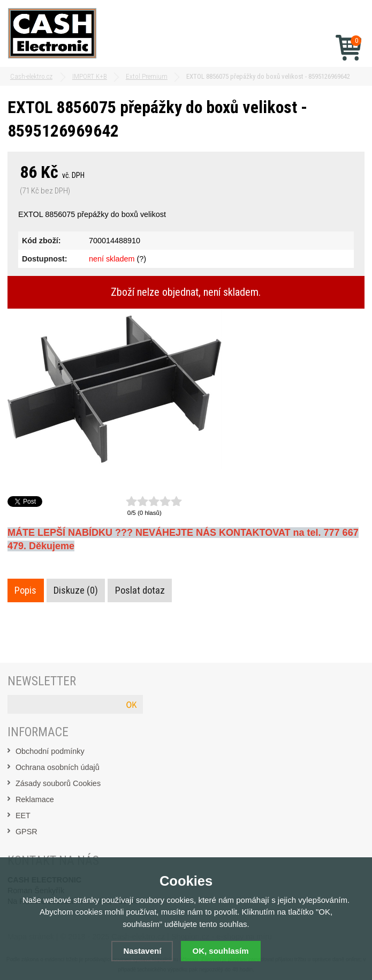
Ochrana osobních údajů (58, 767)
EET (23, 816)
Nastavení (142, 951)
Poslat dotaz (140, 590)
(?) (141, 259)
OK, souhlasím (221, 951)
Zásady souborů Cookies (58, 783)
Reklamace (35, 799)
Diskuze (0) (76, 590)
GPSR (26, 832)
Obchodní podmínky (50, 751)
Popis (25, 590)
